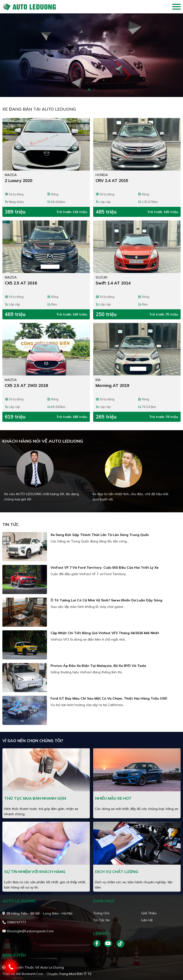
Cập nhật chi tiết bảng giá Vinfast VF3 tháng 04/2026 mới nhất (105, 633)
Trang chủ (101, 913)
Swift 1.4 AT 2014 (113, 283)
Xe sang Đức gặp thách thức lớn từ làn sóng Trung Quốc (100, 535)
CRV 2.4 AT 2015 (112, 180)
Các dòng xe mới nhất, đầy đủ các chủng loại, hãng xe (137, 809)
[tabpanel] (91, 55)
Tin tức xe (101, 920)
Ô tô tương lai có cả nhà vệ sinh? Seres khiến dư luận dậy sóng (106, 600)
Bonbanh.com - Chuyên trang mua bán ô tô (57, 974)
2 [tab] (94, 90)
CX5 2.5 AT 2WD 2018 (26, 385)
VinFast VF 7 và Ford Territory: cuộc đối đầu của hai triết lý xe (104, 568)
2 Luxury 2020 (18, 180)
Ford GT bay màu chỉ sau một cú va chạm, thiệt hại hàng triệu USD (109, 698)
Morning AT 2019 (112, 385)
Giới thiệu (149, 913)
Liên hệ (147, 920)
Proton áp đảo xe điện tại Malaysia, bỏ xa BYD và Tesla (98, 666)
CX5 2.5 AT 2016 (21, 283)
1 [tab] (89, 90)
